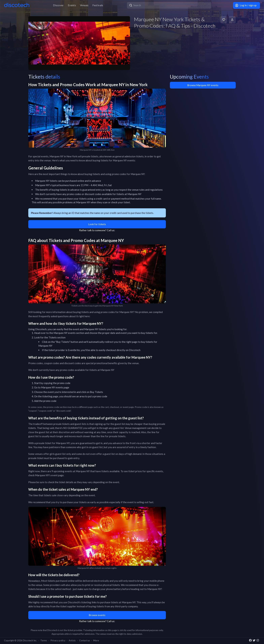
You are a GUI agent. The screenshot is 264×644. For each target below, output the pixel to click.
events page (62, 387)
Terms (44, 640)
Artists (72, 640)
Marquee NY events (65, 333)
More (96, 640)
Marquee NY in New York (63, 156)
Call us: (111, 230)
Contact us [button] (85, 640)
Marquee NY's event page (49, 475)
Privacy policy (58, 640)
